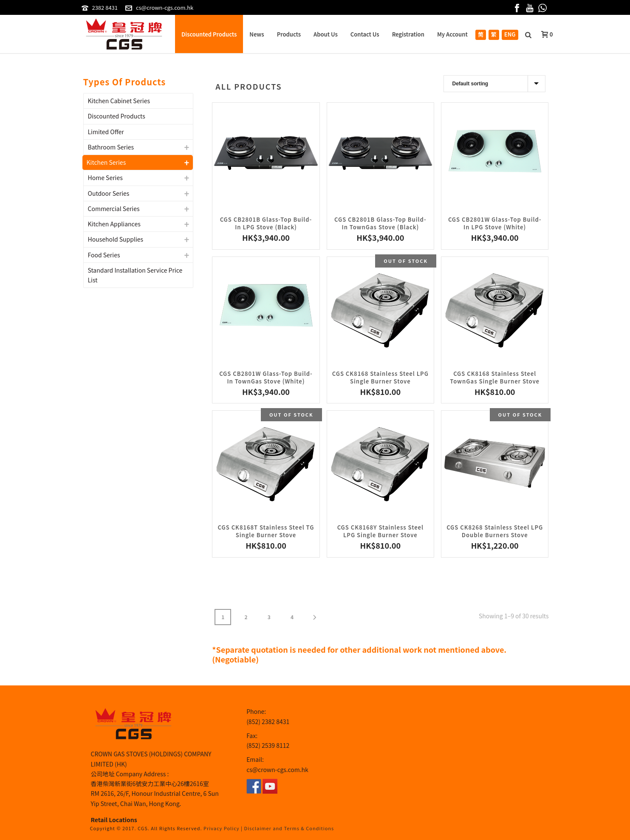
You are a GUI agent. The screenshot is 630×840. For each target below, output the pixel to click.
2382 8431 (105, 7)
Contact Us (365, 34)
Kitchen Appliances (114, 224)
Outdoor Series (109, 193)
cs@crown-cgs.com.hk (165, 7)
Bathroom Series (111, 147)
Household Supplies (116, 239)
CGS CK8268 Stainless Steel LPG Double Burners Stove (495, 531)
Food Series (104, 255)
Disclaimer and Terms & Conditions (289, 828)
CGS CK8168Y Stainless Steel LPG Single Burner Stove (380, 531)
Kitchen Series (106, 162)
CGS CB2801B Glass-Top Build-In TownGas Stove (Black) (380, 223)
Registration (408, 34)
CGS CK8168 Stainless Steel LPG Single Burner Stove (380, 377)
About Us (326, 34)
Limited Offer (106, 132)
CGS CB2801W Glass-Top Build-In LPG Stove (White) (495, 223)
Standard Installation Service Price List (135, 275)
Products (289, 34)
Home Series (105, 178)
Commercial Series (114, 209)
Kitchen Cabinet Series (119, 101)
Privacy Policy (222, 828)
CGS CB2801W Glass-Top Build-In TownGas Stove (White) (266, 377)
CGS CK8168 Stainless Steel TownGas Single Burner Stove (495, 377)
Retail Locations (114, 820)
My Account (452, 34)
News (257, 34)
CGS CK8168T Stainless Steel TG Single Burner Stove (266, 531)
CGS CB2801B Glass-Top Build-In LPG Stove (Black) (266, 223)
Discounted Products (209, 34)
